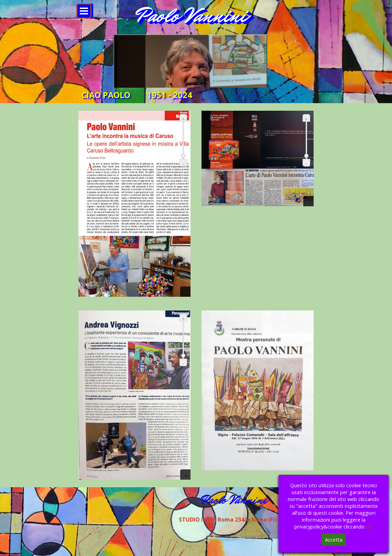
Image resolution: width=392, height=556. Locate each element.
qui (369, 526)
